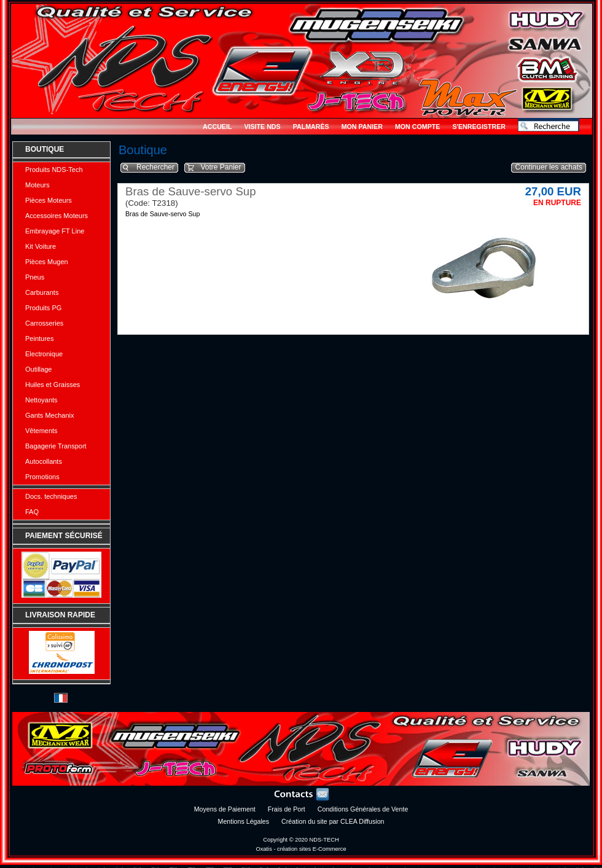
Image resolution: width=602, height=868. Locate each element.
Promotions (42, 477)
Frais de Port (287, 809)
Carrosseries (44, 323)
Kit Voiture (41, 246)
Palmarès (311, 127)
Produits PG (43, 308)
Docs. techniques (51, 496)
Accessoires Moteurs (57, 216)
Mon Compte (417, 127)
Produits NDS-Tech (54, 170)
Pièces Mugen (47, 262)
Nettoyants (41, 400)
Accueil (217, 127)
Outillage (38, 369)
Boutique (45, 149)
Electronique (44, 354)
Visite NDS (262, 127)
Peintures (39, 338)
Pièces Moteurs (49, 200)
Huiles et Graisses (53, 385)
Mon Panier (362, 127)
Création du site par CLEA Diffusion (333, 821)
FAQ (32, 512)
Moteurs (37, 185)
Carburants (42, 292)
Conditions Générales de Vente (363, 809)
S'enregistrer (479, 127)
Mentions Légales (244, 821)
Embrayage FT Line (55, 231)
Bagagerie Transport (56, 446)
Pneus (35, 277)
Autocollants (44, 461)
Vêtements (41, 431)
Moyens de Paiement (225, 809)
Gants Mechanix (49, 415)
